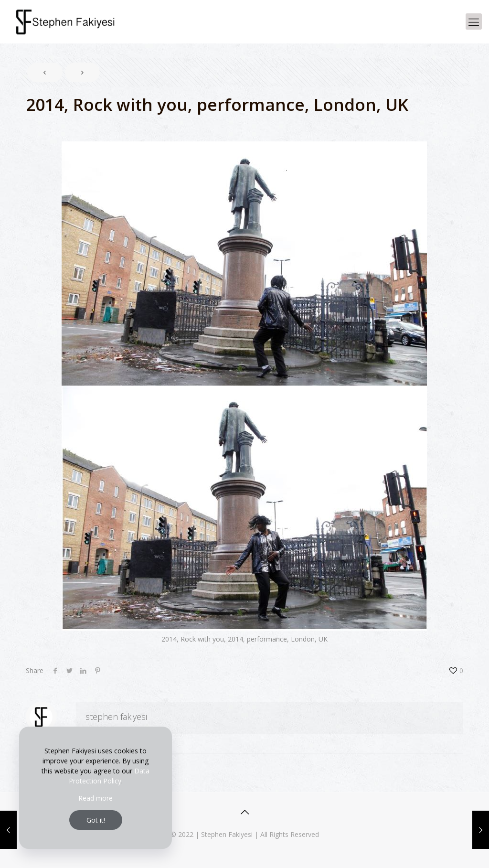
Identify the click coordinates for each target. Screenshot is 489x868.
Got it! (96, 820)
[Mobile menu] (474, 21)
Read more (96, 798)
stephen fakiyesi (116, 717)
